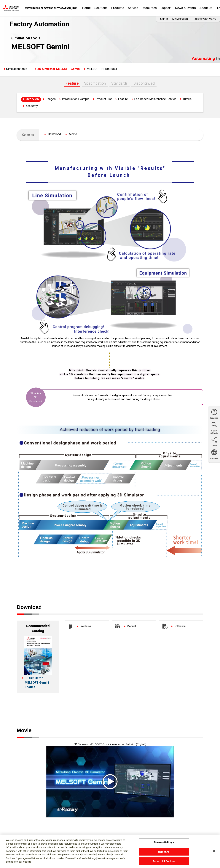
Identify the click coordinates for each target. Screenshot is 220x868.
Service (133, 8)
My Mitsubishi (180, 19)
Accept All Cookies (164, 861)
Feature (72, 83)
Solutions (101, 8)
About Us (206, 8)
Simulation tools (17, 69)
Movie (73, 134)
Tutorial (188, 99)
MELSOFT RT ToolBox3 (102, 69)
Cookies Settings (164, 842)
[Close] (214, 851)
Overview (32, 99)
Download (54, 134)
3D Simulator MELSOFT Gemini (59, 69)
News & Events (185, 8)
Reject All (164, 852)
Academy (32, 106)
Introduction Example (76, 99)
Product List (104, 99)
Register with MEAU (204, 19)
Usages (51, 99)
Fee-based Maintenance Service (155, 99)
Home (86, 8)
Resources (149, 8)
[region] (110, 851)
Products (118, 8)
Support (166, 8)
